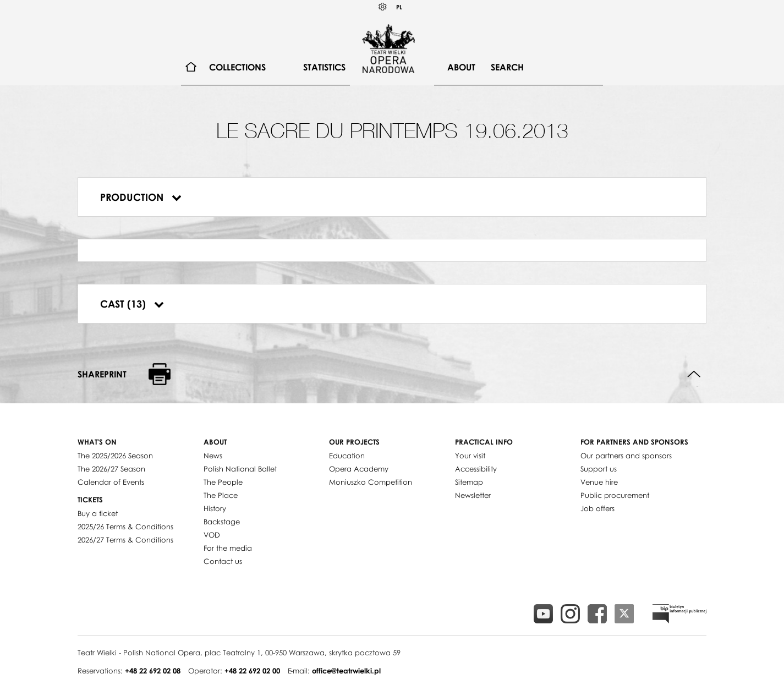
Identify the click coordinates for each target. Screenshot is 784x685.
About (461, 67)
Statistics (324, 67)
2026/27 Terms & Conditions (125, 540)
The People (223, 482)
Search (507, 67)
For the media (228, 548)
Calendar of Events (111, 482)
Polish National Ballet (240, 469)
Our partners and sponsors (626, 456)
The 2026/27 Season (111, 469)
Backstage (222, 522)
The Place (221, 495)
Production (141, 197)
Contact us (223, 561)
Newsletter (473, 495)
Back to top (694, 374)
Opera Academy (359, 469)
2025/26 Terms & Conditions (125, 527)
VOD (212, 535)
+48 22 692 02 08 (153, 671)
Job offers (597, 508)
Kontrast (383, 7)
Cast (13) (132, 304)
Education (347, 456)
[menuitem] (191, 67)
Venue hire (599, 482)
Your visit (470, 456)
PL (399, 7)
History (215, 508)
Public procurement (615, 495)
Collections (237, 67)
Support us (599, 469)
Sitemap (469, 482)
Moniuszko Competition (371, 482)
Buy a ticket (98, 513)
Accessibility (476, 469)
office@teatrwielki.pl (346, 671)
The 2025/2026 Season (115, 456)
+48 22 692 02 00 (252, 671)
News (213, 456)
